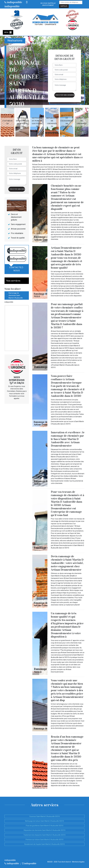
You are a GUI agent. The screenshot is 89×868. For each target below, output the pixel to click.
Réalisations (15, 41)
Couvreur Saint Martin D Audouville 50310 (44, 816)
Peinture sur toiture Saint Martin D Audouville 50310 (44, 840)
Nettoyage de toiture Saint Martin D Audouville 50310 (44, 821)
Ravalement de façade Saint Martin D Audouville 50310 (44, 844)
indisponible (13, 2)
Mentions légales (78, 862)
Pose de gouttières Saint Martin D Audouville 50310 (45, 826)
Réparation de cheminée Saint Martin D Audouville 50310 (45, 830)
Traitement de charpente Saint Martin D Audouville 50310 (44, 835)
